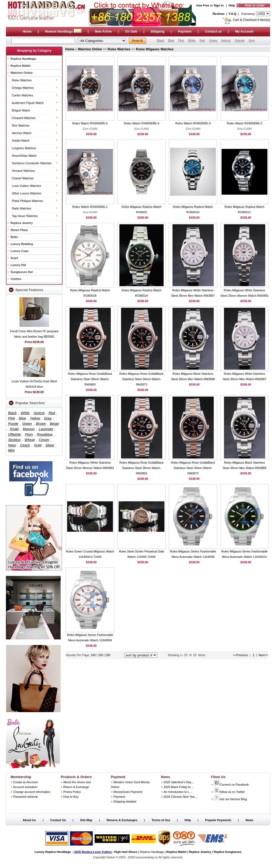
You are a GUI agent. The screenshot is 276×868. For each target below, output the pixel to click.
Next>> (263, 655)
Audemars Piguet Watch (28, 103)
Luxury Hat (18, 265)
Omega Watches (23, 88)
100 (93, 655)
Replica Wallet (20, 66)
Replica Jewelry (22, 223)
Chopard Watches (24, 118)
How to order (255, 5)
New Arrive (103, 31)
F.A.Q (233, 14)
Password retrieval (25, 797)
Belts (14, 237)
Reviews (219, 14)
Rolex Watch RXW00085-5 (90, 123)
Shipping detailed (125, 801)
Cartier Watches (22, 95)
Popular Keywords (218, 820)
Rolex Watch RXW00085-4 (141, 123)
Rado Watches (22, 208)
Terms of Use (161, 820)
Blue (171, 40)
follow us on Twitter (229, 792)
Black (161, 40)
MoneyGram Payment (128, 792)
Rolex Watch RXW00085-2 (244, 123)
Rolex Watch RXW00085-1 (90, 207)
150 (101, 655)
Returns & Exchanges (122, 820)
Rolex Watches (22, 80)
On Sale (131, 31)
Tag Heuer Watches (25, 216)
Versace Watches (23, 171)
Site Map (86, 820)
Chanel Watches (23, 178)
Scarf (14, 258)
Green (213, 40)
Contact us (213, 31)
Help (232, 5)
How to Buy (71, 797)
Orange (239, 40)
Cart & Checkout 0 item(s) (251, 20)
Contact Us (58, 820)
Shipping (158, 31)
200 (108, 655)
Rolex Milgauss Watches (155, 49)
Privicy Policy (72, 792)
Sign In (219, 5)
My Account (244, 31)
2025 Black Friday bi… (179, 787)
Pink (181, 40)
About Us (29, 820)
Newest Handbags (64, 31)
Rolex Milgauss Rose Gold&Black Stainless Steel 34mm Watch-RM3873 (142, 379)
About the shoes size (77, 782)
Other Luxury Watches (27, 193)
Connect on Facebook (231, 785)
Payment (185, 31)
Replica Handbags (23, 59)
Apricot (226, 40)
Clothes (16, 279)
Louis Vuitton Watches (27, 186)
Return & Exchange (76, 787)
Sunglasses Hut (22, 272)
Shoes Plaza (19, 230)
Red (202, 40)
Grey (252, 40)
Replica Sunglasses (228, 852)
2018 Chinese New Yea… (180, 797)
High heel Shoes (126, 852)
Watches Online (22, 73)
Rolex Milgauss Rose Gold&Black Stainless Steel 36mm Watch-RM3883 (90, 379)
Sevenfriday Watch (24, 156)
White (192, 40)
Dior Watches (21, 125)
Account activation (25, 787)
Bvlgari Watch (21, 110)
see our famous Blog (230, 799)
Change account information (32, 792)
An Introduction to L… (178, 792)
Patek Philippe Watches (27, 201)
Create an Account (25, 782)
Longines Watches (24, 148)
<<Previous (240, 655)
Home (27, 31)
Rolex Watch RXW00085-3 (193, 123)
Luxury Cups (20, 251)
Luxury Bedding (22, 244)
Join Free (203, 5)
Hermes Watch (22, 133)
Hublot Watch (21, 141)
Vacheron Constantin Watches (32, 163)
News (249, 820)
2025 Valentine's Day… (179, 782)
